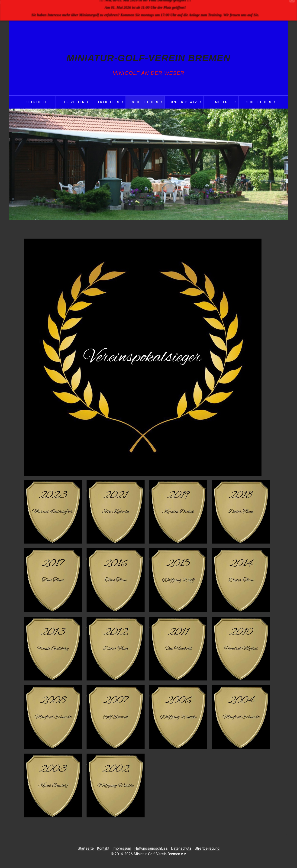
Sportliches (145, 102)
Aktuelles (109, 102)
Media (221, 102)
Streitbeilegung (207, 848)
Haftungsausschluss (151, 848)
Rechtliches (258, 102)
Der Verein (73, 102)
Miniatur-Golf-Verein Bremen (149, 58)
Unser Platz (184, 102)
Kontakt (103, 848)
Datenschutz (181, 848)
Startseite (37, 102)
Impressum (122, 848)
